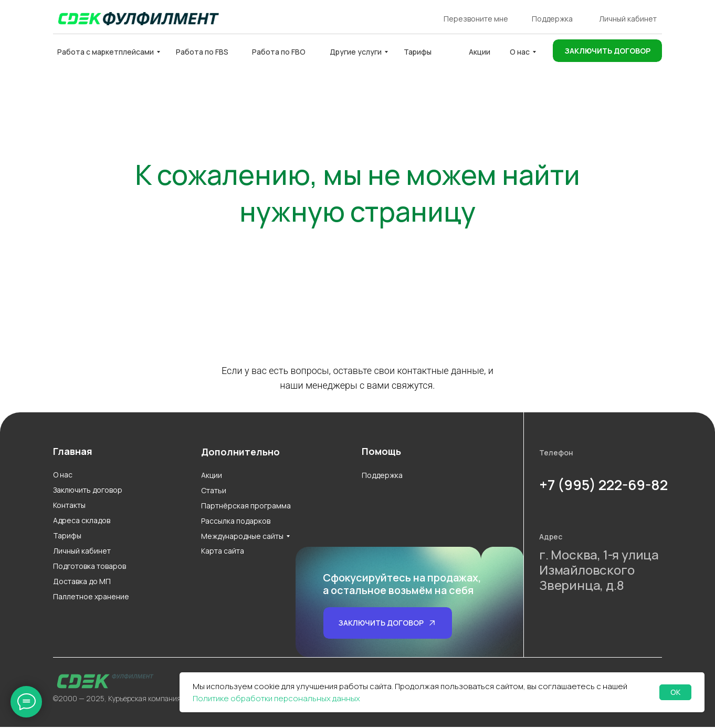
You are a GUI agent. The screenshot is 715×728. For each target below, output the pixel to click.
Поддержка (552, 19)
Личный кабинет (628, 19)
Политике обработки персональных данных (276, 698)
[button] (607, 51)
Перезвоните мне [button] (476, 19)
